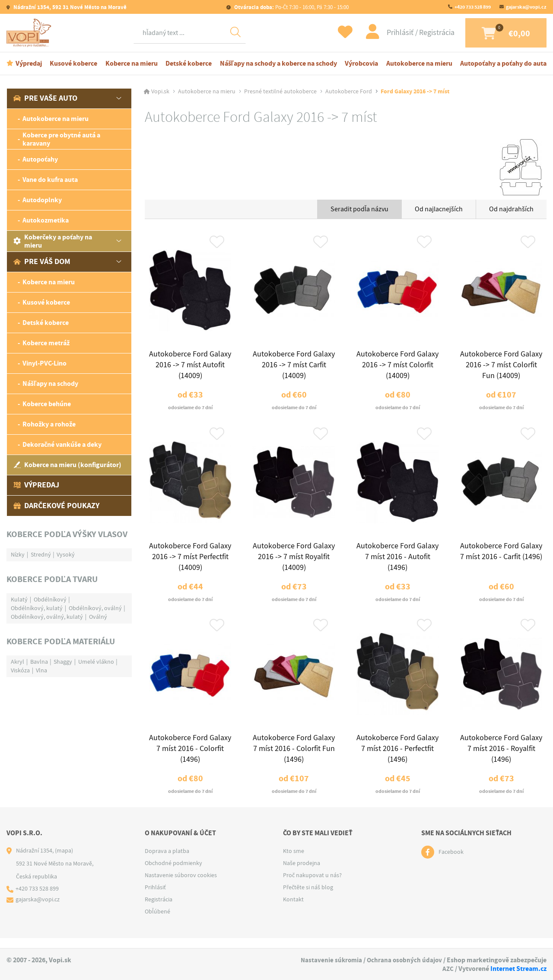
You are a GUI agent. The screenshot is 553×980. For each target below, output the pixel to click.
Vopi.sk (160, 92)
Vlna (41, 671)
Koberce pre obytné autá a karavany (61, 140)
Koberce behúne (47, 405)
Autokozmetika (46, 221)
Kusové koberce (73, 64)
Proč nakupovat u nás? (312, 885)
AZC (448, 969)
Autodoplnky (42, 201)
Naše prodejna (302, 873)
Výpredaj (29, 64)
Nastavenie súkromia (329, 960)
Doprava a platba (167, 861)
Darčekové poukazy (56, 506)
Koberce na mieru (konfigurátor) (67, 466)
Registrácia (428, 33)
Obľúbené (157, 922)
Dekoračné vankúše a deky (62, 446)
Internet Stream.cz (518, 969)
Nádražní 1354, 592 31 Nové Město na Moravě (69, 7)
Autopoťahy (40, 161)
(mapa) (64, 861)
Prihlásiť (392, 33)
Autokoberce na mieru (419, 64)
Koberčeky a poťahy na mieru (53, 242)
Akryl (17, 662)
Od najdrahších (511, 210)
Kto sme (294, 861)
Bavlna (39, 662)
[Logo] (30, 33)
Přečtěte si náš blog (308, 897)
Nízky (18, 555)
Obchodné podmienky (173, 873)
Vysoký (66, 555)
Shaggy (63, 662)
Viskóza (20, 671)
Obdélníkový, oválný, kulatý (47, 617)
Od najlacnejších (439, 210)
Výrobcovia (361, 64)
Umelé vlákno (96, 662)
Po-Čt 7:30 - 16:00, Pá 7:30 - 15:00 (291, 7)
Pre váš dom (42, 263)
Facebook (451, 862)
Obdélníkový (50, 600)
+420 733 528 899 (473, 7)
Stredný (41, 555)
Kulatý (19, 600)
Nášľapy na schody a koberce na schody (278, 64)
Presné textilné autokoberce (280, 92)
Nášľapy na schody (50, 385)
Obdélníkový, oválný (95, 609)
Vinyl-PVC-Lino (44, 364)
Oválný (98, 617)
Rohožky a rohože (49, 425)
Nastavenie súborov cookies (181, 885)
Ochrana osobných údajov (404, 960)
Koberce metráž (46, 344)
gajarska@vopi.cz (526, 7)
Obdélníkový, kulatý (37, 609)
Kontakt (293, 910)
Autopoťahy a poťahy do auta (503, 64)
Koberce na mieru (132, 64)
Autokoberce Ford (349, 92)
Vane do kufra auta (50, 181)
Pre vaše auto (45, 99)
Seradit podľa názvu (359, 210)
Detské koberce (189, 64)
